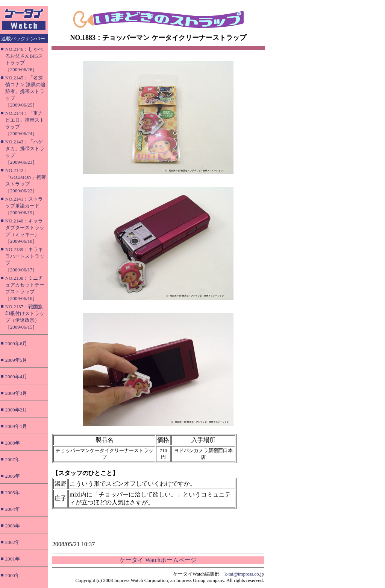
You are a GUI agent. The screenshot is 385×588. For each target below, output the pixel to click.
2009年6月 (16, 344)
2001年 (13, 559)
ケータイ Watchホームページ (158, 560)
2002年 (13, 542)
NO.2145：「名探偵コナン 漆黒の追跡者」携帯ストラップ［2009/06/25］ (25, 91)
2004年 (13, 509)
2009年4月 (16, 377)
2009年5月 (16, 360)
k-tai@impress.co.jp (244, 574)
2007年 (13, 459)
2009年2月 (16, 410)
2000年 (13, 575)
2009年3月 (16, 393)
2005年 (13, 493)
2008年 (13, 443)
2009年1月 (16, 426)
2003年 (13, 526)
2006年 (13, 476)
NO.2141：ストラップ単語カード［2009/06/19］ (24, 206)
